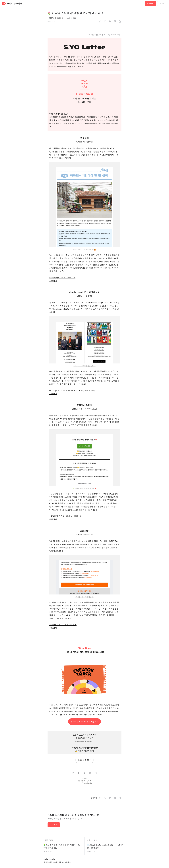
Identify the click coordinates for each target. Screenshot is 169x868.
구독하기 (150, 3)
